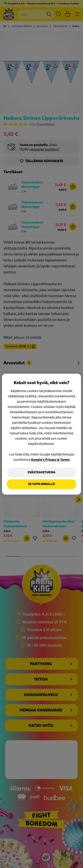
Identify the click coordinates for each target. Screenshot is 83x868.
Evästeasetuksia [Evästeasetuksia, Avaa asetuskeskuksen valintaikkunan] (41, 472)
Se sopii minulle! (42, 484)
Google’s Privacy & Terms (50, 459)
